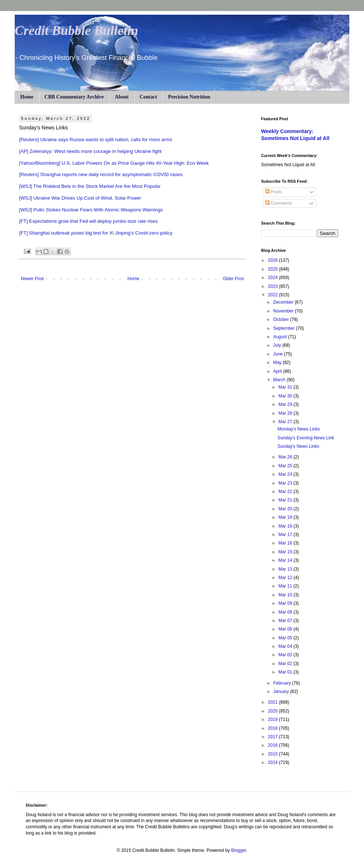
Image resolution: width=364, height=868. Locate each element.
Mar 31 (286, 387)
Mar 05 (286, 638)
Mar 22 (286, 492)
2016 (274, 745)
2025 (274, 269)
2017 (274, 737)
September (285, 328)
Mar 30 (286, 396)
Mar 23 (286, 483)
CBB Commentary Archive (74, 97)
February (283, 683)
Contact (148, 97)
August (281, 337)
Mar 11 (286, 586)
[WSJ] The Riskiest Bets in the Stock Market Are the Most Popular (90, 186)
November (284, 311)
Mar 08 (286, 612)
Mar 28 (286, 413)
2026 (274, 260)
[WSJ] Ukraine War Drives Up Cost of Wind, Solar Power (80, 198)
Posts (273, 192)
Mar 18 (286, 526)
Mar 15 (286, 552)
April (278, 371)
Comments (279, 203)
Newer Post (32, 279)
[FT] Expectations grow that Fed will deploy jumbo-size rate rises (88, 221)
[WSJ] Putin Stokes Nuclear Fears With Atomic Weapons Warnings (91, 210)
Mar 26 (286, 457)
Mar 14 (286, 560)
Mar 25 (286, 466)
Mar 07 (286, 621)
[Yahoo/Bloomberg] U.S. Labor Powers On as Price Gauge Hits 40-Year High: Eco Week (114, 163)
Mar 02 (286, 664)
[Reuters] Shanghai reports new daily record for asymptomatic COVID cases (101, 174)
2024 (274, 278)
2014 (274, 762)
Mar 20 (286, 509)
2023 (274, 286)
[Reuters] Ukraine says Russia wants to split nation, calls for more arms (96, 140)
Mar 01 (286, 672)
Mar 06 (286, 629)
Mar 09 (286, 603)
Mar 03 (286, 655)
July (278, 345)
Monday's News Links (299, 429)
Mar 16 (286, 543)
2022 (274, 295)
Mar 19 (286, 517)
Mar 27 (286, 422)
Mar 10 (286, 595)
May (278, 362)
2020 (274, 711)
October (282, 319)
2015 (274, 754)
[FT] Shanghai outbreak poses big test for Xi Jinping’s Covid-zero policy (96, 233)
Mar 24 (286, 474)
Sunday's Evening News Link (306, 438)
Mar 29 (286, 404)
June (279, 354)
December (284, 302)
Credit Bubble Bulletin (76, 31)
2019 (274, 719)
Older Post (233, 279)
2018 (274, 728)
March (280, 380)
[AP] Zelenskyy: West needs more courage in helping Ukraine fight (90, 151)
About (122, 97)
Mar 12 (286, 578)
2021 (274, 702)
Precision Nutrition (189, 97)
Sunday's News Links (298, 446)
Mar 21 (286, 500)
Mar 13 (286, 569)
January (282, 692)
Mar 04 (286, 646)
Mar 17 (286, 535)
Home (27, 97)
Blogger (238, 850)
